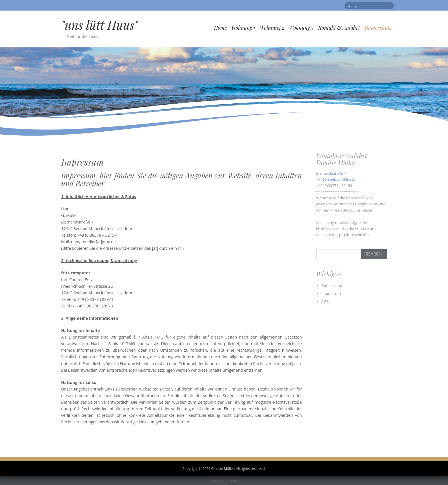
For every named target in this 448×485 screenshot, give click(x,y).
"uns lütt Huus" (100, 25)
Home (220, 28)
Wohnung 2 (272, 28)
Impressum (331, 293)
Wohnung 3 (301, 28)
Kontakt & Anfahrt (339, 28)
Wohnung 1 (243, 28)
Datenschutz (378, 28)
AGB (325, 301)
